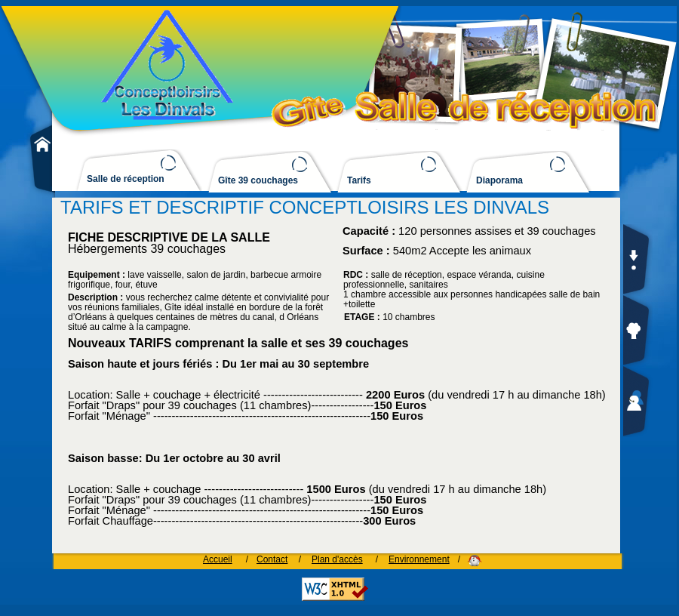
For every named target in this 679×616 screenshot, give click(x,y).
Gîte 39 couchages (258, 181)
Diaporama (499, 181)
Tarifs (359, 181)
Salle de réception (126, 179)
